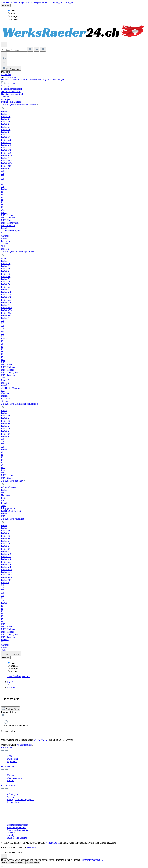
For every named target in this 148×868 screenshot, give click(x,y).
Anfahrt (11, 780)
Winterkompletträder (17, 827)
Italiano (13, 19)
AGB (9, 756)
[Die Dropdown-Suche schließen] (43, 49)
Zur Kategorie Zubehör (13, 481)
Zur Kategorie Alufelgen (14, 519)
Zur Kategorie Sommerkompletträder (20, 105)
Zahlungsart (12, 794)
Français (13, 16)
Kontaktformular (24, 745)
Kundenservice (8, 785)
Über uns (11, 775)
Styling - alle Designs (17, 838)
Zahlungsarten (45, 80)
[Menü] (4, 44)
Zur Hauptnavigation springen (59, 2)
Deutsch (13, 11)
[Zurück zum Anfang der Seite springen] (4, 856)
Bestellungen (58, 80)
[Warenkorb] (8, 84)
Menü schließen (11, 69)
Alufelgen (12, 835)
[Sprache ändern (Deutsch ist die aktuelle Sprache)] (6, 5)
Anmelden (6, 74)
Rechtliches (7, 747)
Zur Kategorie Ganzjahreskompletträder (21, 404)
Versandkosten (53, 843)
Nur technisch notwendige (13, 863)
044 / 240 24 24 (41, 740)
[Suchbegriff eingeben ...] (14, 50)
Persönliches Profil (20, 80)
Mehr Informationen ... (92, 860)
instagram (31, 848)
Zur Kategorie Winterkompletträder (19, 252)
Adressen (33, 80)
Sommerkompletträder (17, 825)
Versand (11, 797)
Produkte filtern (10, 709)
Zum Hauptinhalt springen (14, 2)
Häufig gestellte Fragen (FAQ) (21, 799)
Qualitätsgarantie (15, 778)
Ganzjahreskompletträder (19, 830)
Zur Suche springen (35, 2)
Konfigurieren (33, 863)
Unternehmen (7, 766)
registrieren (11, 77)
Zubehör (11, 833)
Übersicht (6, 80)
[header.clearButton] (30, 49)
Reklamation (13, 802)
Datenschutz (13, 759)
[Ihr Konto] (4, 63)
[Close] (2, 866)
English (13, 13)
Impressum (12, 761)
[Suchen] (37, 49)
